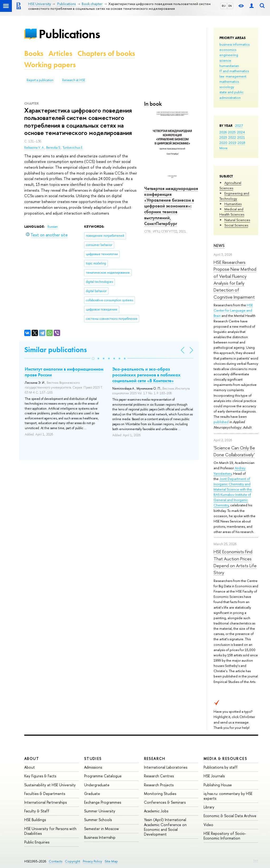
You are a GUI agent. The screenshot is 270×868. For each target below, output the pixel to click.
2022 (232, 137)
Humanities (233, 204)
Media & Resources (225, 758)
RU (224, 6)
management (236, 76)
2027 (239, 125)
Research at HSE (74, 80)
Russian (53, 227)
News (219, 246)
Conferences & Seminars (165, 802)
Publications (69, 34)
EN (230, 6)
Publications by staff (221, 767)
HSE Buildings (35, 820)
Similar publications (56, 350)
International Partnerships (45, 802)
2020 (223, 143)
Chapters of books (106, 53)
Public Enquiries (37, 842)
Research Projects (159, 785)
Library (209, 807)
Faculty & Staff (37, 811)
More (223, 148)
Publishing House (218, 785)
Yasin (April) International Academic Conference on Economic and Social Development (165, 827)
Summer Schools (98, 820)
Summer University (100, 811)
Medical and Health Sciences (232, 212)
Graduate (92, 794)
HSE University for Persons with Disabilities (50, 831)
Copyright (73, 861)
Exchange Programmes (103, 802)
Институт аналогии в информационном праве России (64, 372)
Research (155, 758)
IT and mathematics (234, 71)
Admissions (93, 767)
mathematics (229, 81)
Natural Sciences (237, 220)
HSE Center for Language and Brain (233, 310)
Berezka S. (54, 148)
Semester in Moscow (102, 829)
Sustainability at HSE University (50, 785)
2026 (223, 132)
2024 (241, 132)
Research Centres (159, 776)
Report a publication (40, 80)
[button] (93, 358)
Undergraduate (97, 785)
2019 (232, 143)
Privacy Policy (92, 861)
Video (208, 825)
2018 (241, 143)
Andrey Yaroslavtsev (230, 471)
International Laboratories (166, 767)
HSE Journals (214, 776)
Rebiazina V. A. (34, 148)
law (222, 76)
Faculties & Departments (45, 794)
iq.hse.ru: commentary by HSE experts (228, 796)
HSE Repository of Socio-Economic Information (225, 836)
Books (34, 53)
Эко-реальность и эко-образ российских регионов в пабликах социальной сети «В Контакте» (146, 375)
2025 (232, 132)
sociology (227, 87)
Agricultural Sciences (230, 185)
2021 (241, 137)
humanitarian (229, 66)
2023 (223, 137)
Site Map (111, 861)
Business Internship (100, 837)
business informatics (234, 44)
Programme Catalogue (103, 776)
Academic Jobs (156, 811)
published (221, 422)
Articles (60, 53)
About (32, 758)
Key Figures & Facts (40, 776)
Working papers (50, 65)
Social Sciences (236, 225)
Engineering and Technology (234, 196)
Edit (256, 860)
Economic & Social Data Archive (230, 816)
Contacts (56, 861)
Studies (93, 758)
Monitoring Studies (160, 794)
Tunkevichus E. (73, 148)
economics (228, 50)
